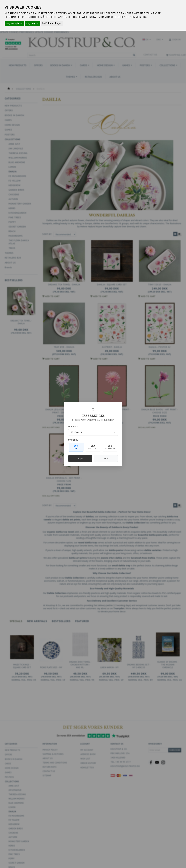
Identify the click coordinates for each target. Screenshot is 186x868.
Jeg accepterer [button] (14, 23)
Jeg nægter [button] (33, 23)
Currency (73, 440)
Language (73, 426)
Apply (80, 458)
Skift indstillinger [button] (52, 23)
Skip (106, 458)
